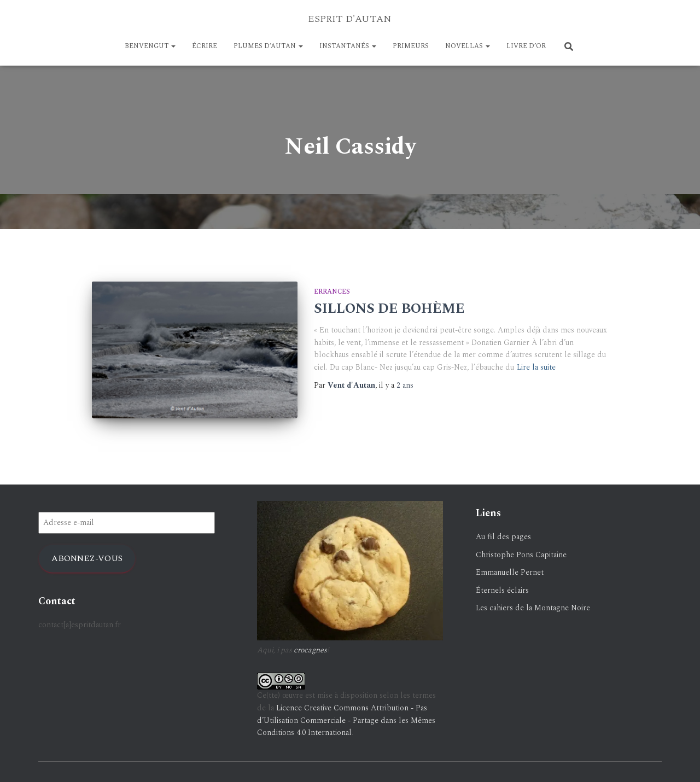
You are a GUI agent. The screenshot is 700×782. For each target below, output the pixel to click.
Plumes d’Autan (268, 46)
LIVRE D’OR (526, 46)
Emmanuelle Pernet (510, 565)
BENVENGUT (150, 46)
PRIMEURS (411, 46)
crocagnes (310, 642)
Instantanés (348, 46)
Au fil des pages (503, 529)
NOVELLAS (468, 46)
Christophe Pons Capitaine (521, 547)
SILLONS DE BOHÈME (389, 309)
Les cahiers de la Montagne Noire (533, 601)
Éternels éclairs (502, 583)
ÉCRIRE (205, 46)
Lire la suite (536, 367)
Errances (332, 292)
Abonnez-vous (87, 551)
